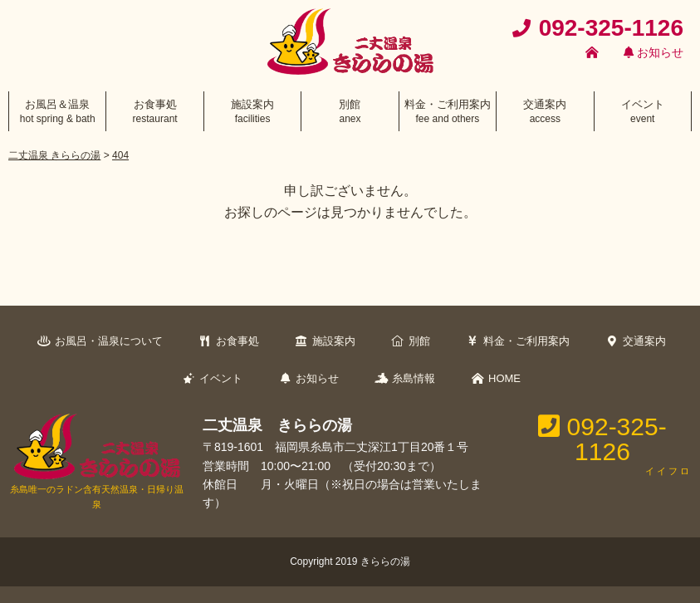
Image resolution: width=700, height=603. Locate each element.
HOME (504, 378)
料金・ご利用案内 (526, 341)
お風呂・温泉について (109, 341)
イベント (221, 378)
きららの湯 (385, 561)
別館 (419, 341)
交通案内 (644, 341)
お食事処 (237, 341)
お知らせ (653, 52)
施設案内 (334, 341)
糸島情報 (414, 378)
